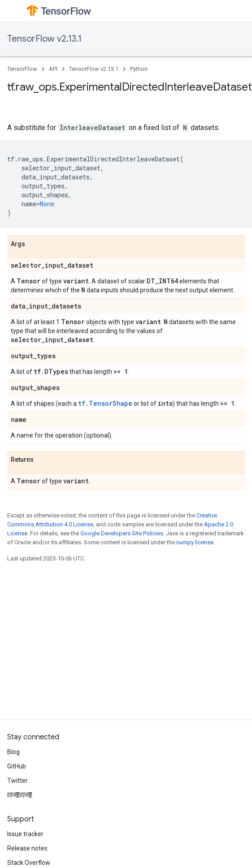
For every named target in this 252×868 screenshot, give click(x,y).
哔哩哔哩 (20, 795)
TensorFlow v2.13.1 (44, 39)
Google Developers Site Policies (122, 533)
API (53, 69)
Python (139, 69)
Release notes (27, 848)
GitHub (17, 766)
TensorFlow (22, 69)
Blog (13, 752)
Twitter (17, 781)
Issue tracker (25, 834)
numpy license (195, 542)
